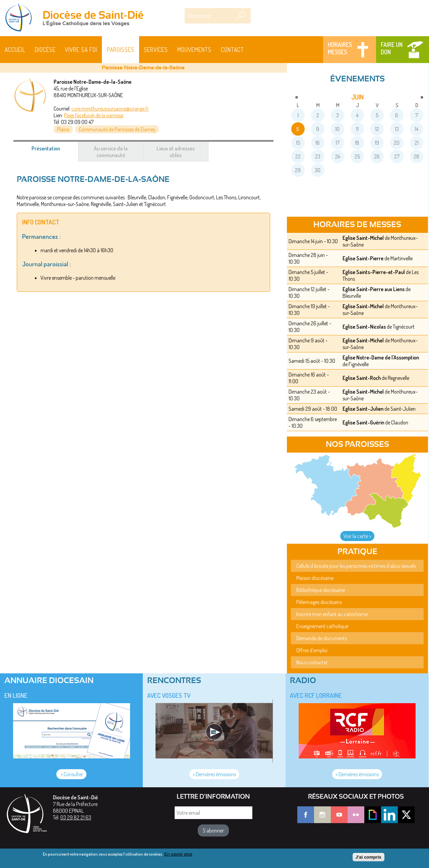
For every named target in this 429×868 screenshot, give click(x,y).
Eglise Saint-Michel (363, 238)
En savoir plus (178, 855)
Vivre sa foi (81, 50)
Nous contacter (312, 662)
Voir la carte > (357, 536)
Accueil (15, 50)
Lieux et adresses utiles (176, 152)
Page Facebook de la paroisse (94, 115)
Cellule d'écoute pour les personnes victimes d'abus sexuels (356, 566)
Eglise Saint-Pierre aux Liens (374, 289)
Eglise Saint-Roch (362, 378)
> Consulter (71, 774)
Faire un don (392, 48)
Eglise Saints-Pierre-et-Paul (374, 272)
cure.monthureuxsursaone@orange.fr (110, 109)
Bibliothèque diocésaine (321, 590)
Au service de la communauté (111, 152)
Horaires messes (340, 48)
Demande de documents (322, 638)
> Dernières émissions (214, 774)
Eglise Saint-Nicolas (364, 327)
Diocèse (45, 50)
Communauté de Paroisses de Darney (117, 129)
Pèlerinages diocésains (319, 602)
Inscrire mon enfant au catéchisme (332, 614)
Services (156, 50)
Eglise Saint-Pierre (363, 258)
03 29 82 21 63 (76, 817)
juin (357, 97)
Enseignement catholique (322, 626)
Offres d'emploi (312, 650)
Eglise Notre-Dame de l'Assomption (381, 357)
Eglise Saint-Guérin (363, 422)
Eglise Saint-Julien (363, 409)
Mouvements (194, 50)
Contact (232, 50)
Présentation (54, 152)
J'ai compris (369, 858)
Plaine (63, 129)
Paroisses (121, 50)
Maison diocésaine (315, 578)
